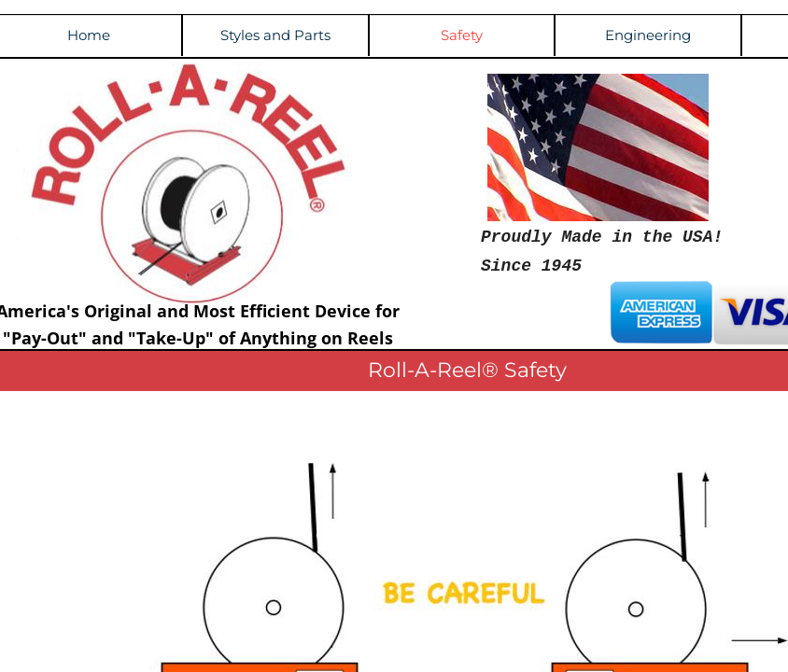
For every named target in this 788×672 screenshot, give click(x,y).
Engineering (648, 35)
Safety (462, 35)
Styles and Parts (275, 35)
